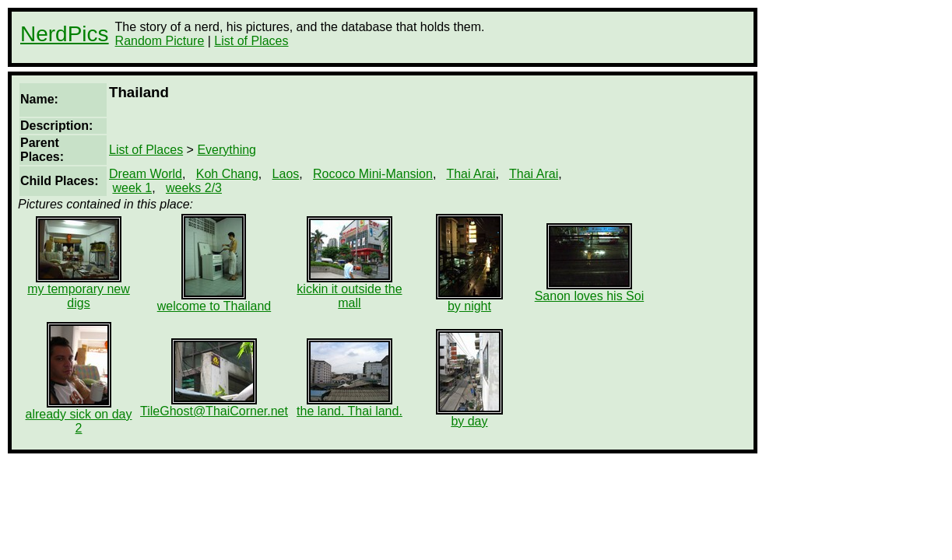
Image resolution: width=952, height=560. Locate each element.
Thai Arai (471, 174)
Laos (286, 174)
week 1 (132, 188)
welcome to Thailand (214, 301)
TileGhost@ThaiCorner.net (214, 406)
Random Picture (160, 41)
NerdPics (65, 34)
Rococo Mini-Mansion (373, 174)
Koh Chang (227, 174)
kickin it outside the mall (349, 290)
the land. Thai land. (350, 406)
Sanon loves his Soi (590, 290)
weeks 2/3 (194, 188)
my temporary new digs (79, 290)
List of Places (251, 41)
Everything (227, 150)
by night (469, 301)
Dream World (146, 174)
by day (469, 416)
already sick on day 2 (79, 416)
